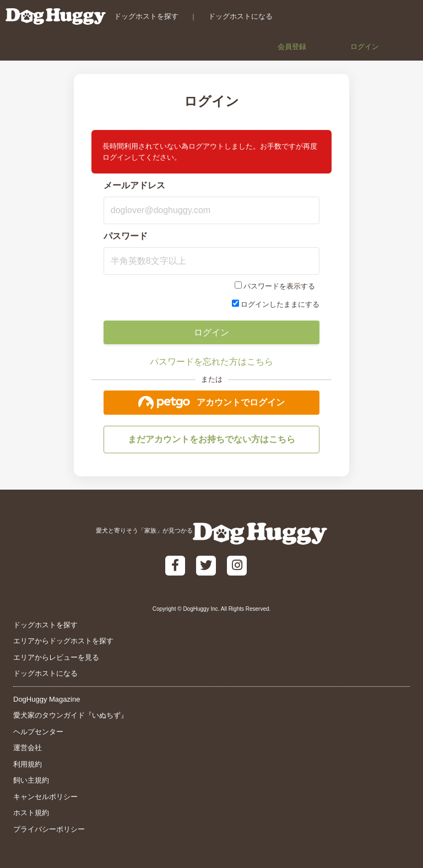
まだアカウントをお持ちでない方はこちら (211, 439)
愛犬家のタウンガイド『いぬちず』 (70, 715)
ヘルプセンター (38, 732)
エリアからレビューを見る (56, 657)
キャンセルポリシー (45, 797)
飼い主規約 (31, 780)
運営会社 (28, 748)
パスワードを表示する (279, 286)
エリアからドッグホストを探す (63, 641)
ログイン (365, 47)
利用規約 (28, 764)
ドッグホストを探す (146, 16)
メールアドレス (134, 185)
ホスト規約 (31, 813)
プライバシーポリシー (49, 829)
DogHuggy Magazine (47, 699)
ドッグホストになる (240, 16)
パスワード (126, 236)
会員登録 (292, 47)
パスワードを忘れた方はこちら (211, 362)
